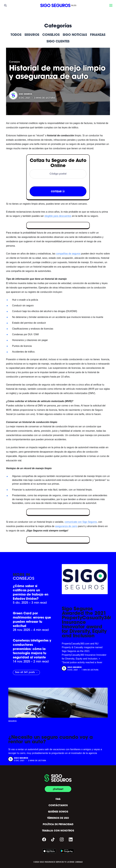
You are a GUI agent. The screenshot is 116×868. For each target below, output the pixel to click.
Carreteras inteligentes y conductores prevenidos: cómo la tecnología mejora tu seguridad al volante (32, 649)
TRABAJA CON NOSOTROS (58, 831)
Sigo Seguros (25, 94)
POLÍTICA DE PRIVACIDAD (58, 824)
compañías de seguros (68, 254)
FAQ (58, 799)
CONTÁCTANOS (58, 805)
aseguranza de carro (66, 526)
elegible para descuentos (58, 216)
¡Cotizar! (58, 789)
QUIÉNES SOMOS (58, 812)
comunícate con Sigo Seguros (81, 522)
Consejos (14, 62)
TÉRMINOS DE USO (58, 818)
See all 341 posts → (27, 672)
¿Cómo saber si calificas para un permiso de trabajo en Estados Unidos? (31, 592)
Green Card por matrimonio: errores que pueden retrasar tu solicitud (32, 620)
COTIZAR (58, 191)
